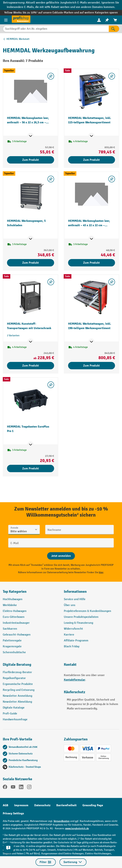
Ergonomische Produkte (18, 684)
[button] (31, 666)
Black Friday (72, 646)
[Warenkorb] (115, 20)
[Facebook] (5, 788)
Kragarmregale (12, 646)
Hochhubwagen (13, 599)
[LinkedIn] (21, 788)
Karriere (69, 635)
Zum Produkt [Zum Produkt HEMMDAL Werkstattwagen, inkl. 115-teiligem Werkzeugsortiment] (91, 160)
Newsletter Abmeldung (17, 702)
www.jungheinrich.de (77, 828)
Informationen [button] (75, 592)
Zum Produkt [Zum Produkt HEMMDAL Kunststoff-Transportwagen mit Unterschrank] (31, 366)
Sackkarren (10, 629)
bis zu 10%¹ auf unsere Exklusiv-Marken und (51, 13)
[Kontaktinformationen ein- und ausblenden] (8, 848)
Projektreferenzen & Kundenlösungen (87, 611)
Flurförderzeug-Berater (17, 672)
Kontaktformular (75, 680)
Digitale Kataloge (14, 708)
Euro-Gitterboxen (14, 617)
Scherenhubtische (14, 652)
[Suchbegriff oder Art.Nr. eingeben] (56, 29)
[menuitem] (99, 20)
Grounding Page (93, 805)
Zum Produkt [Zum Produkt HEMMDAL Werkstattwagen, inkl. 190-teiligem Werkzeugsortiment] (91, 366)
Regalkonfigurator (14, 678)
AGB (6, 805)
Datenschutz (42, 805)
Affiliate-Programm (76, 641)
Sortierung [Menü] (73, 862)
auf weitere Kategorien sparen (99, 13)
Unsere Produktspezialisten (81, 617)
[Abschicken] (61, 556)
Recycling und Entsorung (19, 690)
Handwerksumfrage (15, 719)
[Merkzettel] (107, 20)
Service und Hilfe (75, 599)
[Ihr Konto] (99, 20)
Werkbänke (10, 605)
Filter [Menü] (46, 862)
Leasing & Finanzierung (78, 623)
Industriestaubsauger (16, 623)
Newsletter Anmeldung (17, 696)
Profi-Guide (10, 714)
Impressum (21, 805)
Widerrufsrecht (73, 629)
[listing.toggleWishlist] (51, 76)
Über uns (70, 605)
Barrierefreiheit (66, 805)
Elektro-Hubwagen (15, 611)
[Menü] (6, 20)
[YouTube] (13, 788)
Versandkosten (62, 821)
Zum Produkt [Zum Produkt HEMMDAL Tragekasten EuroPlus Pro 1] (31, 468)
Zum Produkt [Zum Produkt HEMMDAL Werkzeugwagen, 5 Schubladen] (31, 263)
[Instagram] (29, 788)
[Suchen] (114, 29)
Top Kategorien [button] (15, 592)
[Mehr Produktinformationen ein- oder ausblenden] (31, 136)
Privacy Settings (13, 813)
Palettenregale (12, 641)
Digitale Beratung (17, 665)
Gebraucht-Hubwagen (17, 635)
